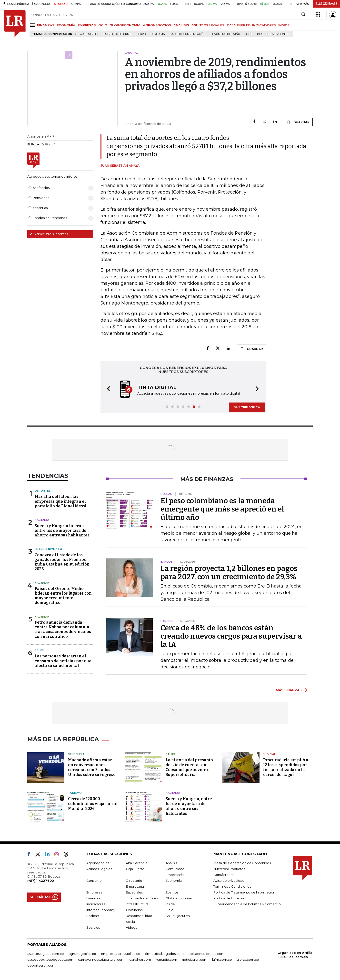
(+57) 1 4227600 (41, 881)
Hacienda (42, 520)
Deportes (43, 491)
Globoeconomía (179, 898)
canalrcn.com (140, 959)
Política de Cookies (229, 898)
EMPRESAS (87, 25)
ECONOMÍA (66, 25)
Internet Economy (101, 910)
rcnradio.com (166, 959)
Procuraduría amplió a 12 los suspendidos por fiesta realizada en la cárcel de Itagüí (286, 767)
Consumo (94, 881)
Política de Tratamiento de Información (244, 892)
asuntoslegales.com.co (46, 954)
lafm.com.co (222, 959)
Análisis (171, 863)
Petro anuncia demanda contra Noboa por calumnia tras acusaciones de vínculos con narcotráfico (63, 629)
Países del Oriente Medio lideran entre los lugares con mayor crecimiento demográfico (63, 596)
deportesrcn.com (41, 965)
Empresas (94, 892)
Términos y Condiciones (232, 886)
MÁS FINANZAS (289, 690)
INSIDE (284, 25)
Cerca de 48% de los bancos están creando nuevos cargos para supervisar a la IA (231, 636)
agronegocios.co (82, 954)
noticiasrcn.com (195, 959)
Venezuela (76, 754)
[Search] (303, 15)
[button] (107, 389)
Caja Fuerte (135, 869)
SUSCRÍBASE (326, 4)
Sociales (93, 927)
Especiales (134, 892)
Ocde (249, 34)
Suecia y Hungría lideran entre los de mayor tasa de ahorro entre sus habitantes (62, 530)
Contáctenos (224, 875)
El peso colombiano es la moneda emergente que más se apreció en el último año (222, 509)
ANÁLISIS (181, 25)
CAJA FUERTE (238, 25)
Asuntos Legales (99, 869)
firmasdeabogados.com (164, 954)
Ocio (170, 910)
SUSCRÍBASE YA (247, 407)
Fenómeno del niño (225, 34)
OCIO (103, 25)
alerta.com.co (248, 959)
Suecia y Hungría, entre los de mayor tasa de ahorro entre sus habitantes (189, 806)
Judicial (269, 754)
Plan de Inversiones (273, 34)
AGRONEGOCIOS (157, 25)
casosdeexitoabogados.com (50, 959)
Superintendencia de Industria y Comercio (247, 904)
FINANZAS (46, 25)
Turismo (75, 793)
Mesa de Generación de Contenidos (242, 863)
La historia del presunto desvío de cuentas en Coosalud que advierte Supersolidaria (189, 767)
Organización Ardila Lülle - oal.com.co (295, 955)
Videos (131, 927)
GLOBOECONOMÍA (125, 25)
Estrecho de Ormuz (118, 34)
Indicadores (96, 904)
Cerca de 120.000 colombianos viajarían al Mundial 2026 (93, 804)
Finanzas (93, 898)
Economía (174, 881)
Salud (39, 650)
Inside (170, 904)
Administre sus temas (49, 234)
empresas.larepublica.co (121, 954)
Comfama (158, 34)
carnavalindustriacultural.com (101, 959)
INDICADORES (264, 25)
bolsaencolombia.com (206, 954)
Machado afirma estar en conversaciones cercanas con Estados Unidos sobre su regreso (92, 767)
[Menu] (33, 25)
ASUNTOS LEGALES (208, 25)
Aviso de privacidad (229, 881)
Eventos (172, 892)
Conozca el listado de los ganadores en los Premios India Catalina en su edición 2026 (62, 562)
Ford (142, 34)
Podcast (93, 916)
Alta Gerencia (137, 863)
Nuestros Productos (229, 869)
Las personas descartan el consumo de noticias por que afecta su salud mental (63, 661)
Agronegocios (98, 863)
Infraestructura (137, 904)
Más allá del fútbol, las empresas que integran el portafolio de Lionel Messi (60, 501)
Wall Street (89, 34)
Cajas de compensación (188, 34)
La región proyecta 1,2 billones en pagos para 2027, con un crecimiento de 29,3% (229, 573)
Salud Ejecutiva (178, 916)
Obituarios (134, 910)
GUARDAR (298, 122)
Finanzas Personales (142, 898)
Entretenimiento (48, 549)
